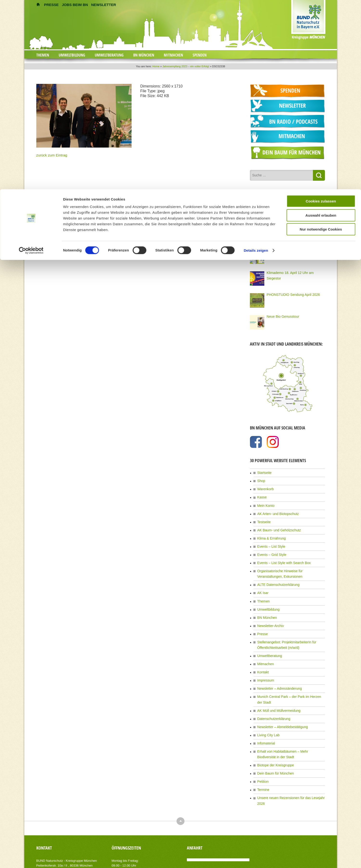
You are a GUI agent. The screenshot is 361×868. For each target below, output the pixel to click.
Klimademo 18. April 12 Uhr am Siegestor (293, 272)
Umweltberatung (268, 638)
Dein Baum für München (273, 739)
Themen (263, 588)
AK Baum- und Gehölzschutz (276, 524)
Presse (262, 618)
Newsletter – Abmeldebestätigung (279, 697)
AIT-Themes (75, 861)
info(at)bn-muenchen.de (64, 828)
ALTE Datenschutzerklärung (275, 573)
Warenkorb (264, 487)
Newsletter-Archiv (269, 611)
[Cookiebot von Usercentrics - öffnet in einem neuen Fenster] (31, 61)
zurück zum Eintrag (49, 155)
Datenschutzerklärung (271, 690)
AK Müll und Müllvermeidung (276, 682)
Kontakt (262, 653)
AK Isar (262, 581)
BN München (266, 603)
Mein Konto (265, 502)
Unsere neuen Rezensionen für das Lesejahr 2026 (290, 762)
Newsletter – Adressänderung (276, 668)
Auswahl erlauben (321, 26)
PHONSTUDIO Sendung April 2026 (289, 294)
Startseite (263, 472)
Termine (263, 754)
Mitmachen (264, 645)
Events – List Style (269, 539)
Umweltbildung (267, 596)
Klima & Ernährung (269, 531)
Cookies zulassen (321, 12)
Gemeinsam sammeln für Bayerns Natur (292, 250)
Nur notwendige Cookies (321, 40)
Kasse (261, 494)
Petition (262, 747)
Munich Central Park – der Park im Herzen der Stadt (291, 675)
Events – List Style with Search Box (280, 554)
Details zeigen (256, 61)
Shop (261, 479)
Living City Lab (267, 705)
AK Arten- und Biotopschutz (275, 509)
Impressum (264, 660)
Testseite (263, 516)
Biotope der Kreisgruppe (273, 732)
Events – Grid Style (270, 546)
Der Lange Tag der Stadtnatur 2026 (289, 228)
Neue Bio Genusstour (281, 316)
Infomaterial (265, 712)
